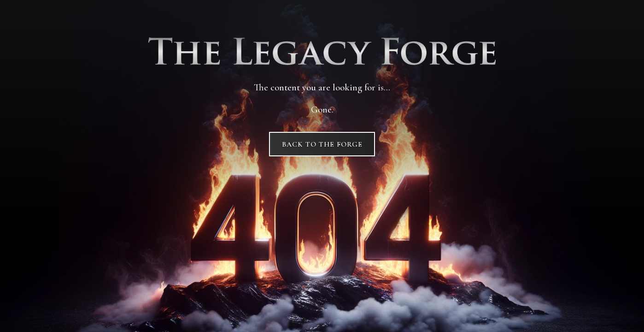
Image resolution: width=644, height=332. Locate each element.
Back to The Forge (322, 144)
